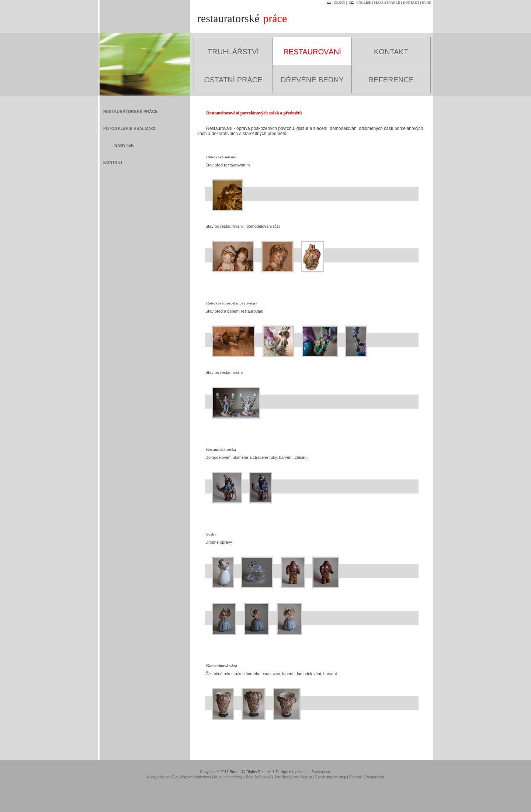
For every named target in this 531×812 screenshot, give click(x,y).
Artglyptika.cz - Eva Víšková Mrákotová (179, 777)
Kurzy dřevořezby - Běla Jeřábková (243, 777)
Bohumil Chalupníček (367, 777)
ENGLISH (359, 3)
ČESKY (335, 3)
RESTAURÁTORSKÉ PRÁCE (131, 111)
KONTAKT (411, 3)
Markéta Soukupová (314, 772)
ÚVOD (427, 3)
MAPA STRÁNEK (387, 3)
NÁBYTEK (124, 145)
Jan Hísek (282, 777)
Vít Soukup (303, 777)
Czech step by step (331, 777)
